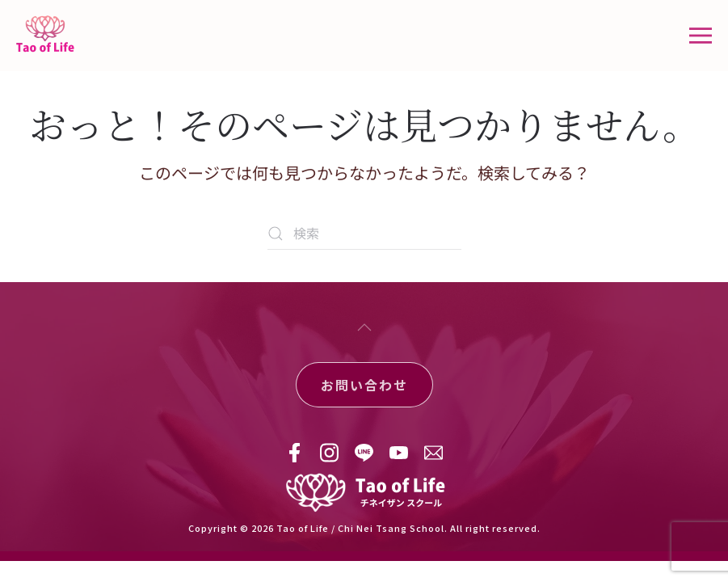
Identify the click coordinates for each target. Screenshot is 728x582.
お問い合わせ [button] (364, 385)
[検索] (364, 234)
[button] (701, 36)
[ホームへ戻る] (47, 36)
